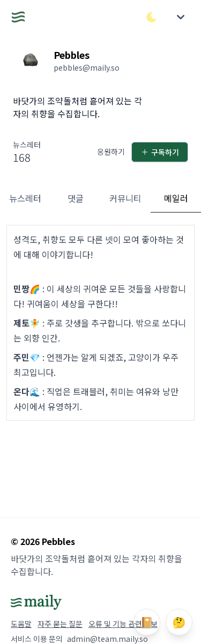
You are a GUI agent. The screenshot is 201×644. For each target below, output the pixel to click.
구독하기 (160, 152)
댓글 (76, 198)
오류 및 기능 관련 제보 (123, 624)
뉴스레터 (25, 198)
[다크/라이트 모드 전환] (152, 17)
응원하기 (111, 151)
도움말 (21, 624)
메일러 (176, 198)
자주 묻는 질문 (60, 624)
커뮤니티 (125, 198)
